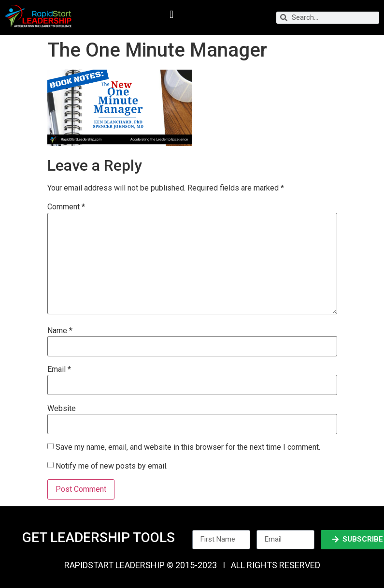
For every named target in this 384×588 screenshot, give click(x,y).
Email (59, 369)
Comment (66, 207)
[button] (171, 15)
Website (62, 409)
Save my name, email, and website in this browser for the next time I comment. (188, 447)
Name (60, 331)
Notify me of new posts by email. (112, 465)
